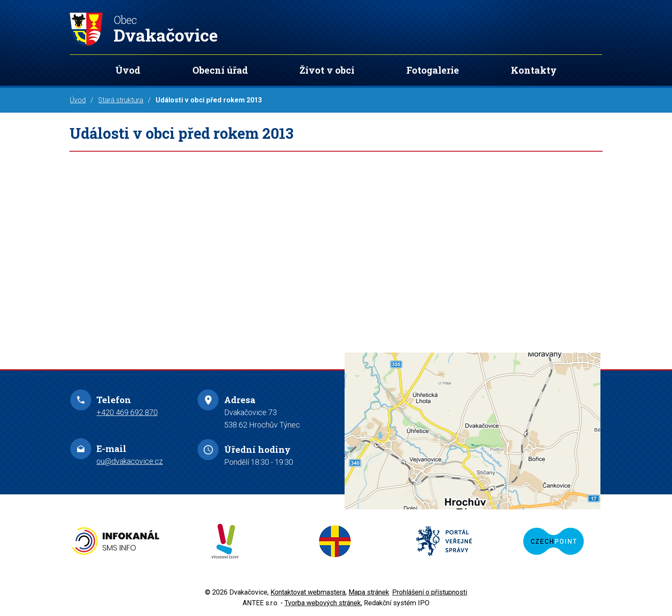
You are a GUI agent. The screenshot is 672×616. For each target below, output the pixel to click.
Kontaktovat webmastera (308, 592)
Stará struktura (121, 100)
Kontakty (534, 70)
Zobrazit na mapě (472, 431)
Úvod (128, 70)
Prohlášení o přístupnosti (430, 592)
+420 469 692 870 (127, 412)
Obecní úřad (220, 70)
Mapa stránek (369, 592)
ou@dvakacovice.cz (130, 461)
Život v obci (327, 70)
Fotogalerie (433, 70)
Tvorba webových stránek (323, 603)
